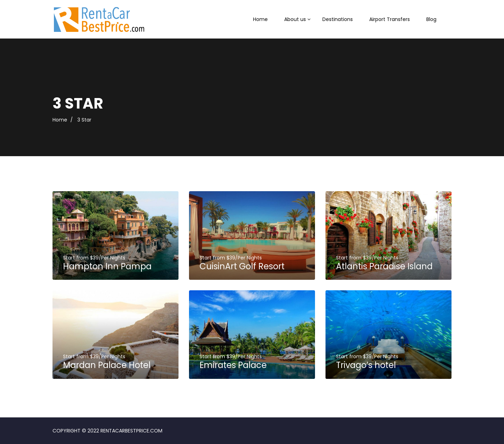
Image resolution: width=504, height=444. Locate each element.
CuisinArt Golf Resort (242, 266)
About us (295, 19)
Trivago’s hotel (366, 365)
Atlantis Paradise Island (384, 266)
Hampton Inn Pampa (107, 266)
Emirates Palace (233, 365)
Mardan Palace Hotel (107, 365)
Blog (431, 19)
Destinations (338, 19)
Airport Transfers (390, 19)
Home (260, 19)
